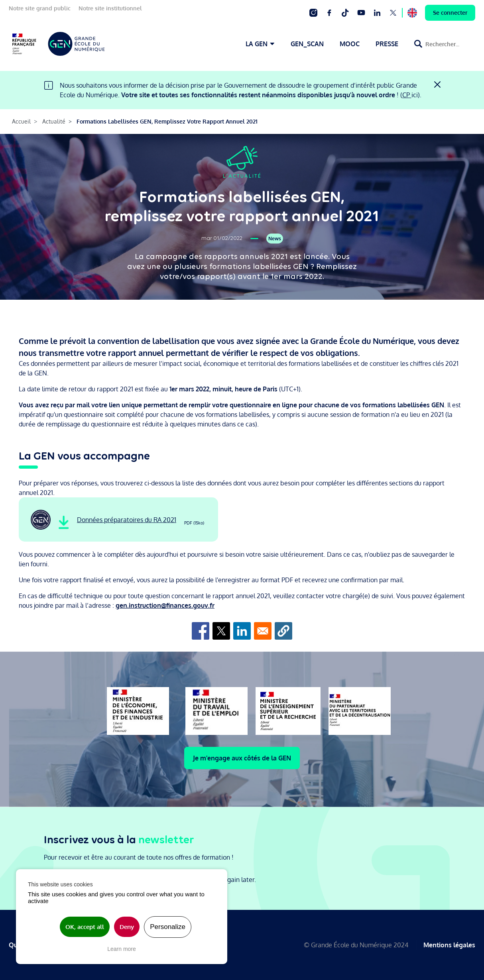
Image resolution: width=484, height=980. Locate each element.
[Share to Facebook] (201, 631)
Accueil (21, 121)
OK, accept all (85, 927)
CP (407, 95)
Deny (127, 927)
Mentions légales (449, 945)
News (275, 239)
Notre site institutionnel (110, 8)
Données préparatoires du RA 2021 (127, 520)
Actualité (54, 121)
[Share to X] (221, 631)
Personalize (168, 927)
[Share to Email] (263, 631)
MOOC (350, 44)
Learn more (122, 949)
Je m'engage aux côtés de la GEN (242, 758)
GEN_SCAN (307, 44)
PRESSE (387, 44)
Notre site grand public (40, 8)
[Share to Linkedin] (242, 631)
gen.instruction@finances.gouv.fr (165, 605)
